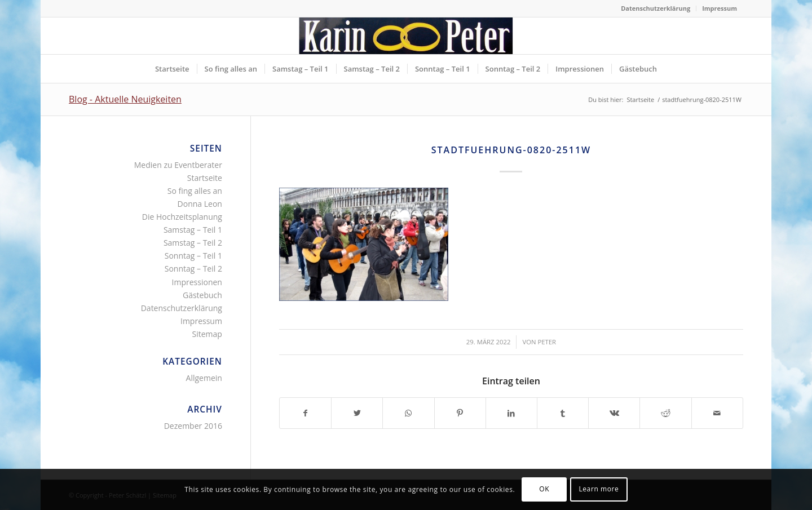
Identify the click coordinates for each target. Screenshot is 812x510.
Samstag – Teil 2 (193, 243)
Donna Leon (200, 204)
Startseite (205, 178)
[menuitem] (656, 8)
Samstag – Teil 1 (193, 230)
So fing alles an (195, 191)
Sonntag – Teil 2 (193, 269)
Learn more (599, 489)
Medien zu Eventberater (178, 165)
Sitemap (207, 334)
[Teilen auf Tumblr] (563, 413)
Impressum (720, 8)
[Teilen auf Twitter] (357, 413)
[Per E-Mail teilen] (717, 413)
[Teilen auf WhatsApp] (408, 413)
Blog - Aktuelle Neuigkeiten (125, 99)
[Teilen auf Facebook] (305, 413)
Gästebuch (202, 295)
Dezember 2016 (193, 426)
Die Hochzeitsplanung (182, 217)
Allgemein (204, 378)
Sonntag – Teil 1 (193, 256)
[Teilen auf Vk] (614, 413)
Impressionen (197, 282)
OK (544, 489)
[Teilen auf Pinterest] (460, 413)
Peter (547, 342)
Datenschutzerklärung (656, 8)
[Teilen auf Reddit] (665, 413)
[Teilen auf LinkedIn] (511, 413)
